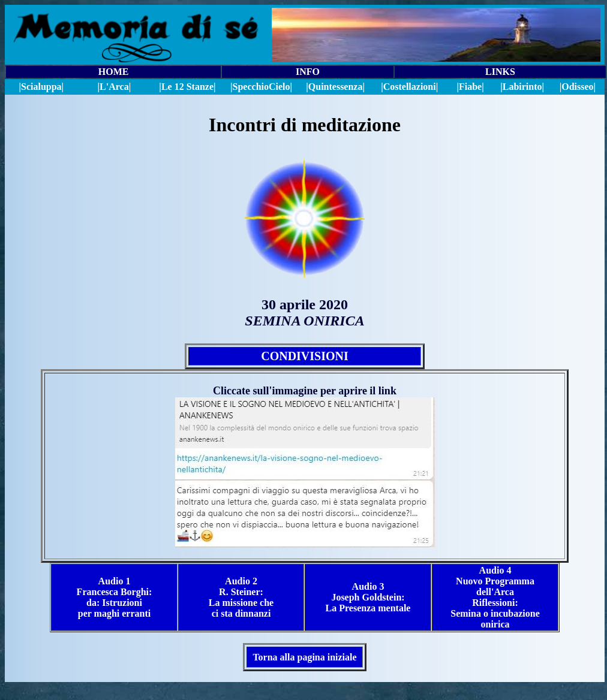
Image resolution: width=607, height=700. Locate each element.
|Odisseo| (578, 87)
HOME (114, 72)
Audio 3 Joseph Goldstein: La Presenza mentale (368, 597)
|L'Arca (113, 87)
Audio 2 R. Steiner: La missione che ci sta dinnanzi (241, 597)
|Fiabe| (470, 87)
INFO (308, 72)
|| (261, 87)
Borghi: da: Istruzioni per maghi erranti (115, 603)
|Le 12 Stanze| (187, 87)
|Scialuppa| (41, 87)
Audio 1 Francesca (104, 586)
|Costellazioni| (409, 87)
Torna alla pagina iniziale (304, 657)
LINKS (500, 72)
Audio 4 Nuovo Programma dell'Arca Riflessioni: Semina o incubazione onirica (495, 597)
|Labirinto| (522, 87)
